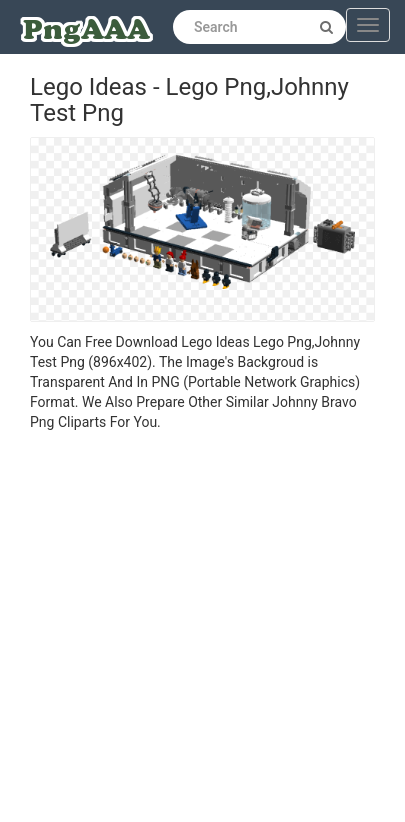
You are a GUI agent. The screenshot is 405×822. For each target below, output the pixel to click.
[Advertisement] (187, 629)
